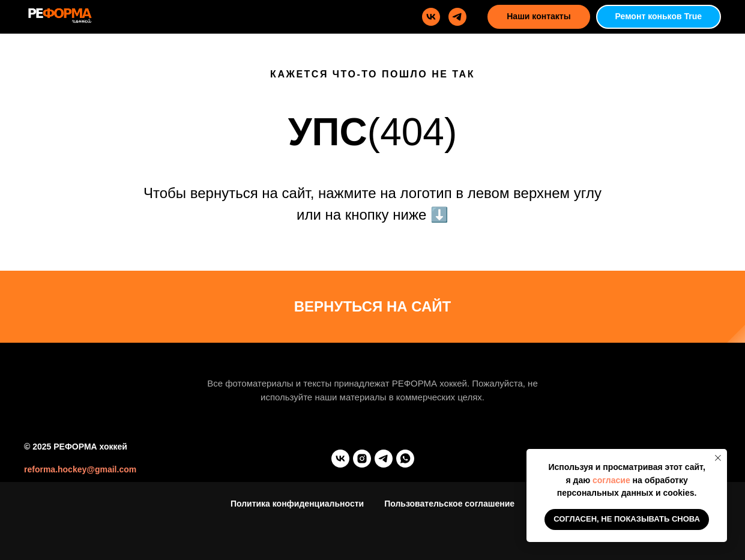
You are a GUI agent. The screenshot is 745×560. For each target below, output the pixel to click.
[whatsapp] (405, 459)
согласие (611, 480)
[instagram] (362, 459)
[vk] (431, 17)
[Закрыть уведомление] (718, 458)
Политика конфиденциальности (297, 504)
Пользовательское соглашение (449, 504)
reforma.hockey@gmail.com (80, 469)
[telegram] (457, 17)
